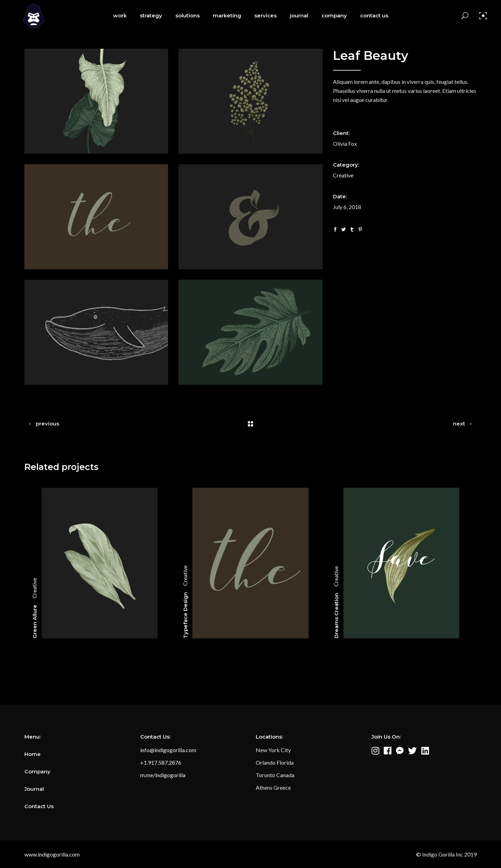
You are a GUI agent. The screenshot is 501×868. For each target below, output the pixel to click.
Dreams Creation (336, 616)
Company (37, 771)
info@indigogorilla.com (168, 750)
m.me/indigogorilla (163, 775)
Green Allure (35, 622)
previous (47, 424)
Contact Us (39, 806)
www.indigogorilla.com (52, 854)
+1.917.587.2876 (161, 762)
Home (33, 754)
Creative (343, 175)
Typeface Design (185, 615)
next (459, 424)
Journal (34, 789)
